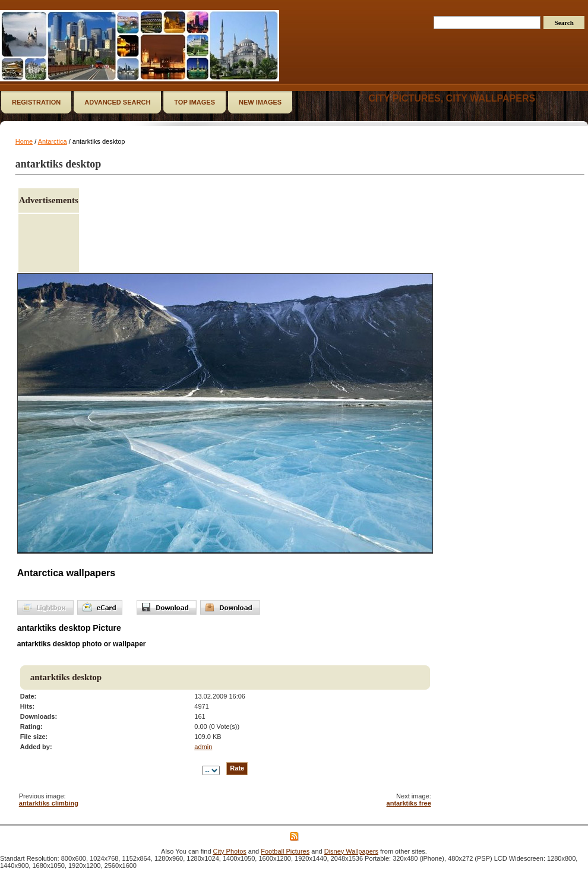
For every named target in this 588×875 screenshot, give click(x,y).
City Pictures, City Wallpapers (452, 98)
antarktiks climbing (49, 803)
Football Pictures (285, 851)
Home (24, 141)
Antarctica (53, 141)
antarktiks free (409, 803)
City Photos (230, 851)
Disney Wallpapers (351, 851)
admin (203, 747)
